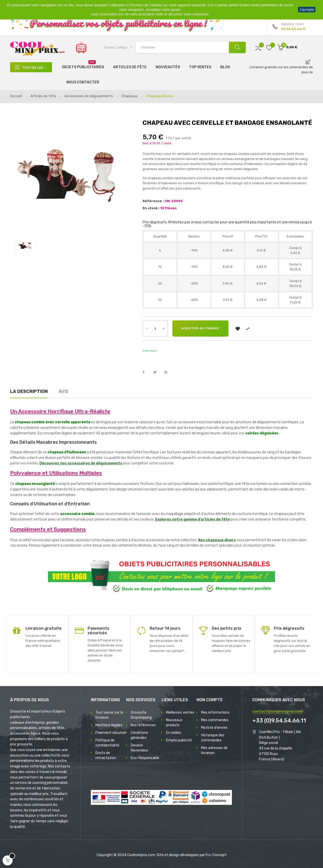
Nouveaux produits (174, 723)
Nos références (143, 725)
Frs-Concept (216, 855)
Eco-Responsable (145, 758)
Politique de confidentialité (107, 743)
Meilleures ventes (180, 712)
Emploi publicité (179, 740)
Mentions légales (109, 725)
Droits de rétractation (106, 755)
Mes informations (215, 712)
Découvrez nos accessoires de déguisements (81, 463)
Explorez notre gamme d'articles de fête (193, 519)
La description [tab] (29, 391)
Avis (63, 391)
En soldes (174, 733)
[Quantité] (155, 329)
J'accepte (307, 10)
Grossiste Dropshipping (141, 715)
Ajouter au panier (201, 329)
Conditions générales (139, 735)
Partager (146, 372)
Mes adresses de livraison (214, 750)
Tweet (157, 372)
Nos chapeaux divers (217, 540)
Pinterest (168, 372)
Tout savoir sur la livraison (109, 715)
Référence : (153, 201)
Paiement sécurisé (111, 733)
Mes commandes (215, 720)
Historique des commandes (213, 738)
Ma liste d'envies (214, 728)
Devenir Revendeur (140, 748)
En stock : (151, 208)
